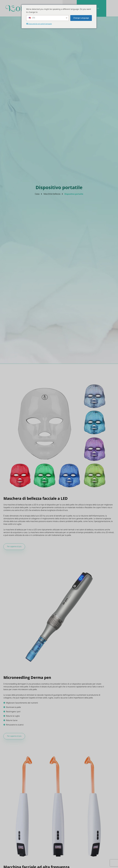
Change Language (81, 18)
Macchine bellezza (52, 194)
